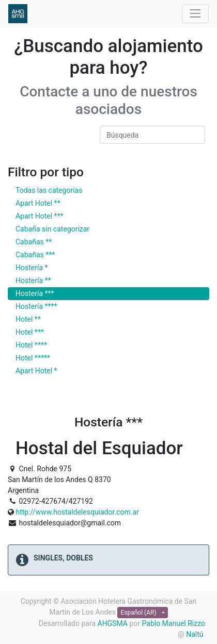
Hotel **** (31, 345)
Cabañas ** (34, 242)
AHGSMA (113, 623)
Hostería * (32, 268)
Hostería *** (35, 293)
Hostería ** (33, 280)
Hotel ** (28, 319)
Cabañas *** (35, 255)
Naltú (196, 634)
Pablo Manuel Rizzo (174, 623)
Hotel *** (30, 332)
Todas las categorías (49, 190)
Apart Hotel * (36, 371)
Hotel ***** (33, 358)
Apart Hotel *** (40, 216)
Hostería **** (36, 306)
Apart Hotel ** (38, 203)
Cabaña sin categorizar (52, 229)
